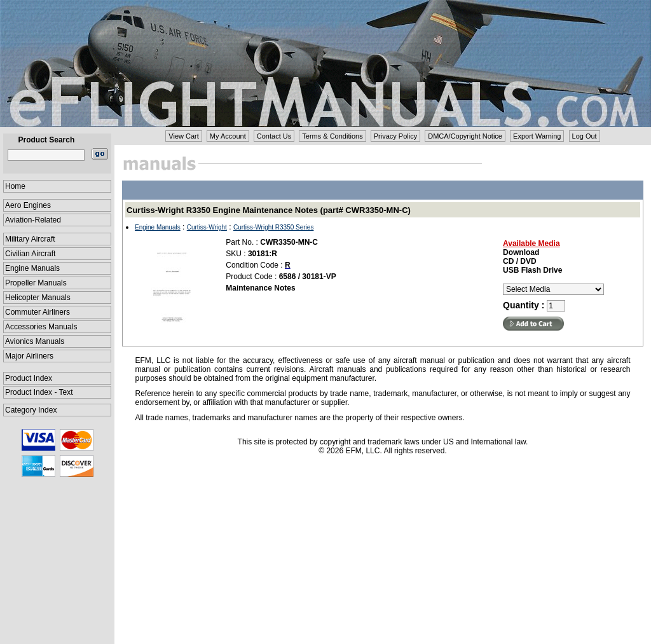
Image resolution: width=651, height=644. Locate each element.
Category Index (31, 410)
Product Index (29, 378)
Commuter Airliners (38, 312)
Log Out (585, 136)
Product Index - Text (39, 392)
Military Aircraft (30, 239)
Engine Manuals (32, 268)
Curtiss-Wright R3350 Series (274, 227)
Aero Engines (28, 205)
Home (15, 186)
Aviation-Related (33, 220)
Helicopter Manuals (38, 298)
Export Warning (537, 136)
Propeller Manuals (36, 283)
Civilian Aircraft (30, 254)
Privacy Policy (395, 136)
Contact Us (274, 136)
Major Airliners (29, 356)
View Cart (183, 136)
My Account (228, 136)
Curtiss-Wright (207, 227)
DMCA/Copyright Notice (465, 136)
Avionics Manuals (35, 341)
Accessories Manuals (41, 327)
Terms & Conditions (332, 136)
